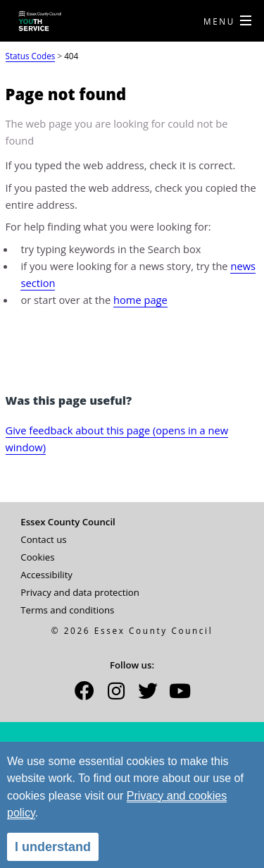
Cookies (37, 557)
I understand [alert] (53, 847)
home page (140, 300)
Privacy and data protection (80, 592)
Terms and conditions (67, 610)
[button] (84, 695)
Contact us (43, 539)
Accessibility (46, 575)
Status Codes (31, 56)
